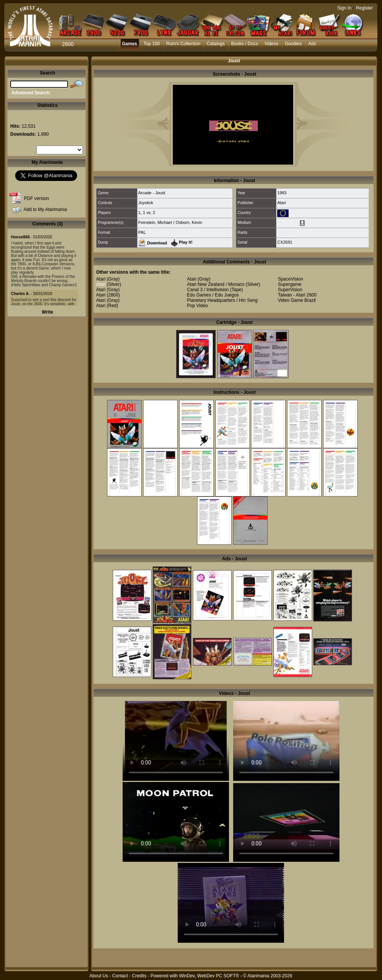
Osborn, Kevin (189, 222)
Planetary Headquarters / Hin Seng (222, 300)
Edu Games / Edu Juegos (213, 295)
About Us (99, 976)
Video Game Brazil (297, 300)
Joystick (146, 203)
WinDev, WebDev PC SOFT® (209, 976)
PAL (142, 232)
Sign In (344, 8)
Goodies (293, 44)
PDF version (36, 198)
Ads (312, 44)
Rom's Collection (183, 44)
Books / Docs (245, 44)
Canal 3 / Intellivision (208, 290)
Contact (120, 976)
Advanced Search (31, 93)
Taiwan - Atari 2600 (297, 295)
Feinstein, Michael (155, 222)
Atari (282, 203)
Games (129, 44)
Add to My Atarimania (45, 209)
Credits (139, 976)
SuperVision (290, 290)
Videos (271, 44)
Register (364, 8)
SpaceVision (291, 279)
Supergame (290, 284)
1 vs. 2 (149, 212)
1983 (282, 193)
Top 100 (152, 44)
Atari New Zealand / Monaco (215, 284)
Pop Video (197, 306)
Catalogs (215, 44)
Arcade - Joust (152, 193)
